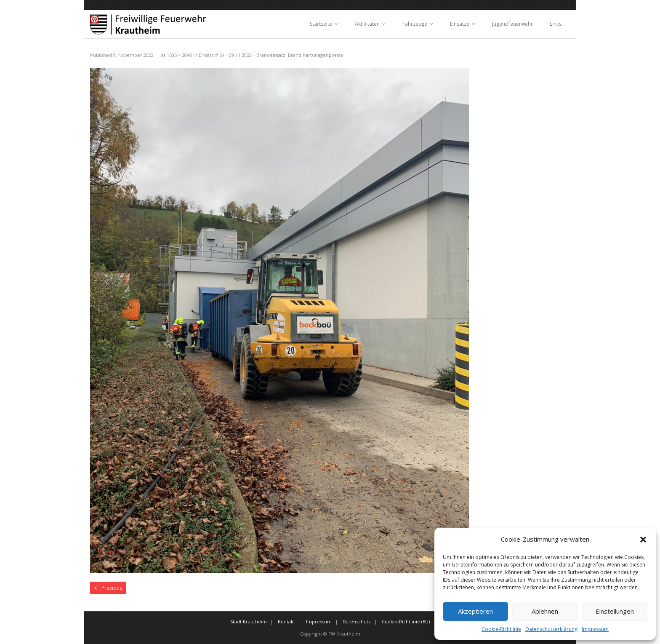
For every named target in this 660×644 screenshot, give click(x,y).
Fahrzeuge (415, 24)
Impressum (595, 629)
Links (556, 24)
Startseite (321, 24)
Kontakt (286, 621)
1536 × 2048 (179, 55)
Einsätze (460, 24)
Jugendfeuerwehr (512, 24)
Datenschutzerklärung (551, 629)
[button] (643, 540)
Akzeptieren (475, 611)
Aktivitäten (367, 24)
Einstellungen (615, 611)
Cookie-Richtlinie (501, 629)
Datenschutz (357, 621)
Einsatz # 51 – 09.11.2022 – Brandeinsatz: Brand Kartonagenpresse (271, 55)
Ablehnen (545, 611)
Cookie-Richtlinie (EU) (406, 621)
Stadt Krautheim (249, 621)
